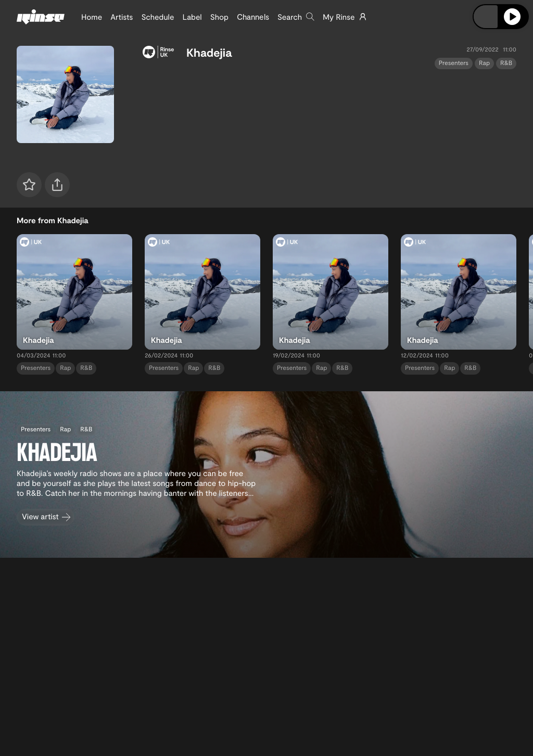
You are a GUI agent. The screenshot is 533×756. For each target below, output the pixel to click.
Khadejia (209, 53)
